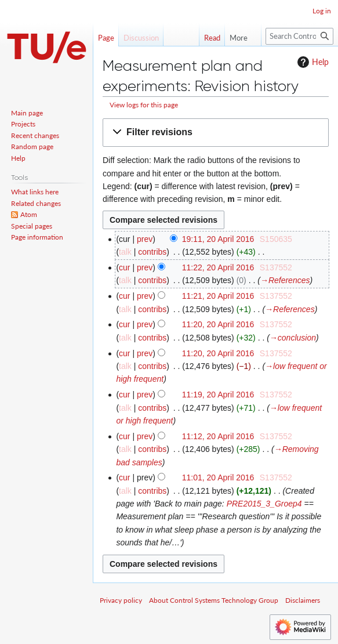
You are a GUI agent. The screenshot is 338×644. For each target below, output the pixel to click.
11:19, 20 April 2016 (218, 395)
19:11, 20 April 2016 (218, 239)
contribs (152, 252)
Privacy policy (121, 600)
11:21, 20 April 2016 (218, 296)
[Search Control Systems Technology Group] (299, 36)
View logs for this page (144, 105)
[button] (216, 133)
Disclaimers (303, 600)
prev (145, 239)
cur (124, 267)
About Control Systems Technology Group (214, 600)
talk (125, 252)
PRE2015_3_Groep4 (264, 504)
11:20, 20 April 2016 (218, 324)
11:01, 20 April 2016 (218, 477)
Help (312, 62)
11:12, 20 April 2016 (218, 436)
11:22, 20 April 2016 (218, 267)
